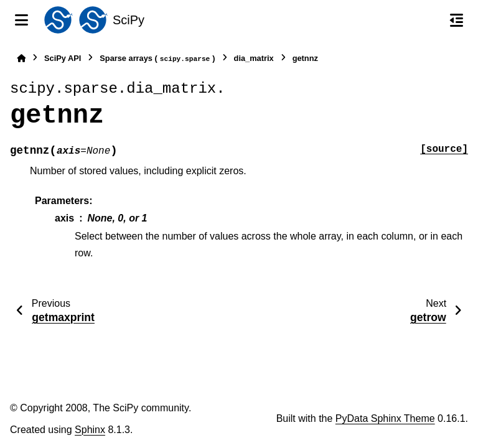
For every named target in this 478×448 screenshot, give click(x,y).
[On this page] (457, 20)
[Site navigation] (21, 20)
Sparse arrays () (157, 59)
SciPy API (63, 58)
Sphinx (90, 430)
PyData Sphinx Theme (385, 418)
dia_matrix (254, 58)
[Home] (21, 58)
